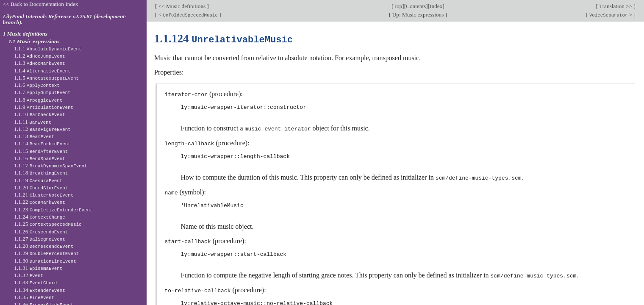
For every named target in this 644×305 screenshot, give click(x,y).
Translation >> (616, 6)
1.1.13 (34, 136)
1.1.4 (42, 71)
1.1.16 (40, 158)
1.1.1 (48, 49)
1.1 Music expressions (34, 41)
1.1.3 (39, 63)
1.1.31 (38, 268)
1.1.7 (42, 92)
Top (398, 6)
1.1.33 (35, 282)
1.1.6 (37, 85)
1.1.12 (42, 129)
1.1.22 (40, 202)
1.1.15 (41, 151)
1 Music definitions (25, 34)
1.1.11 (33, 122)
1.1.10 (40, 114)
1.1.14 (42, 143)
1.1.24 (40, 217)
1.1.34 (40, 290)
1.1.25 (48, 224)
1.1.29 (46, 253)
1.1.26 (41, 232)
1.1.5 (46, 78)
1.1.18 (41, 173)
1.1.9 (44, 107)
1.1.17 (50, 165)
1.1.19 (38, 180)
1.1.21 (44, 195)
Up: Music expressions (418, 15)
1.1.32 (29, 275)
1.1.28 (44, 246)
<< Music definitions (182, 6)
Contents (416, 6)
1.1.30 (45, 261)
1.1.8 (38, 100)
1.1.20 (41, 187)
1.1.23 (53, 209)
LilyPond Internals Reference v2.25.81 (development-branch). (65, 19)
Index (436, 6)
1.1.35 (34, 297)
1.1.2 (39, 56)
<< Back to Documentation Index (41, 4)
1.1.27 (40, 239)
